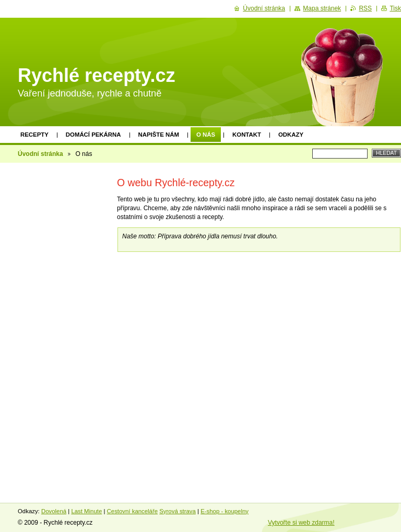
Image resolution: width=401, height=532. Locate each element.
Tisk (395, 8)
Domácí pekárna (93, 135)
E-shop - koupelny (225, 511)
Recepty (34, 135)
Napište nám (159, 135)
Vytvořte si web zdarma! (301, 523)
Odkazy (291, 135)
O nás (206, 135)
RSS (365, 8)
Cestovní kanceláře (133, 511)
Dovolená (54, 511)
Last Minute (86, 511)
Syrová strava (178, 511)
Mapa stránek (322, 8)
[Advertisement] (58, 327)
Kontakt (247, 135)
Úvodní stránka (40, 154)
